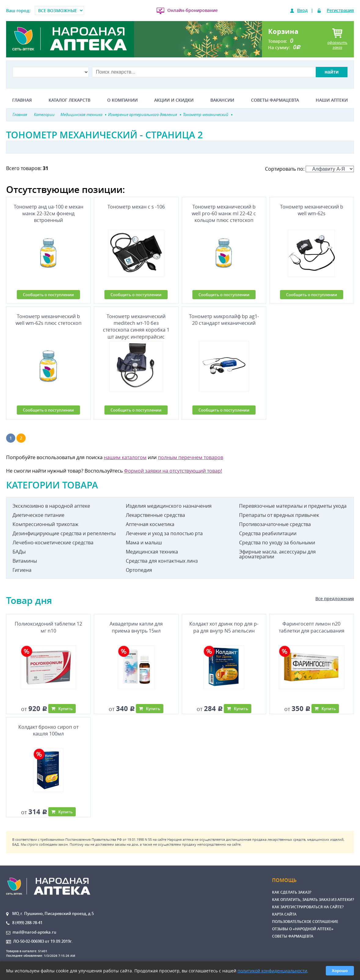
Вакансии (222, 100)
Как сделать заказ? (292, 892)
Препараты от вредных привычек (279, 515)
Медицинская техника (152, 552)
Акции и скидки (174, 100)
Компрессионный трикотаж (45, 524)
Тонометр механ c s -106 (136, 207)
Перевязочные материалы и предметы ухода (293, 506)
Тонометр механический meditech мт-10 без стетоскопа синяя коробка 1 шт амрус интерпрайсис (136, 325)
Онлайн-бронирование (193, 10)
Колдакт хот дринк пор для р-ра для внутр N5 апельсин (224, 627)
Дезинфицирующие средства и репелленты (64, 533)
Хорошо (340, 971)
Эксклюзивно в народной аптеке (51, 506)
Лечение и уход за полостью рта (164, 533)
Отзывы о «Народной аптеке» (303, 929)
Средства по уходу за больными (277, 543)
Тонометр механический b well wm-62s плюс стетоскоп (49, 320)
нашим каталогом (125, 457)
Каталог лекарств (69, 100)
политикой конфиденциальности (272, 971)
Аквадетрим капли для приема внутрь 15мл (136, 627)
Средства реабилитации (268, 533)
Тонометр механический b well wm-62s (312, 210)
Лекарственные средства (155, 515)
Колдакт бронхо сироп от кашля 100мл (48, 730)
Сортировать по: (309, 169)
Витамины (25, 561)
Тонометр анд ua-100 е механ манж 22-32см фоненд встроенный (49, 214)
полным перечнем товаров (191, 457)
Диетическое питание (38, 515)
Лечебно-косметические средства (53, 543)
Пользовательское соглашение (305, 922)
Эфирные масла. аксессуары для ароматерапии (277, 554)
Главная (22, 100)
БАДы (19, 552)
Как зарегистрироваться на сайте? (308, 907)
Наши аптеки (332, 100)
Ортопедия (139, 570)
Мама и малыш (144, 543)
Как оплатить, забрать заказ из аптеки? (313, 900)
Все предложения (335, 599)
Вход (302, 10)
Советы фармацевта (275, 100)
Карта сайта (284, 914)
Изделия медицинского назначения (169, 506)
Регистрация (340, 10)
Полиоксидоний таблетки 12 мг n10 (48, 627)
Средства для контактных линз (162, 561)
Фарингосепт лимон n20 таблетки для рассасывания (312, 627)
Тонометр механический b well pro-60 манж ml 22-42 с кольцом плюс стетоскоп (224, 214)
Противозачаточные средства (275, 524)
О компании (122, 100)
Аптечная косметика (150, 524)
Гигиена (22, 570)
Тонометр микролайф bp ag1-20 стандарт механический (224, 320)
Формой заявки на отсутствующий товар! (173, 471)
